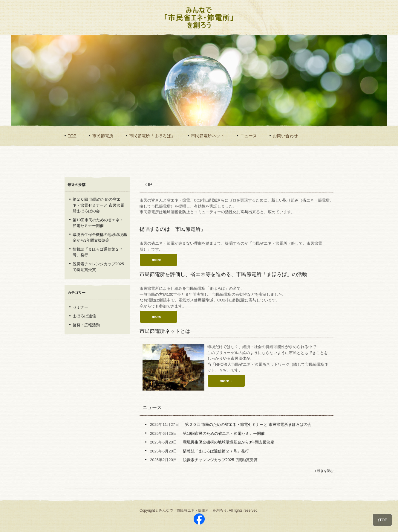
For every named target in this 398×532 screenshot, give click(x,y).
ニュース (249, 136)
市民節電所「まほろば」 (152, 136)
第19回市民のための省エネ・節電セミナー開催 (224, 433)
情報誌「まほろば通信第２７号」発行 (216, 451)
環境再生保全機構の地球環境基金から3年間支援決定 (229, 442)
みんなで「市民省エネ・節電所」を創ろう (195, 29)
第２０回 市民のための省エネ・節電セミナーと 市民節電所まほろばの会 (248, 424)
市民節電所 (103, 136)
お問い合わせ (285, 136)
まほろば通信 (84, 316)
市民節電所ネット (208, 136)
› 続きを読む (324, 471)
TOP (72, 136)
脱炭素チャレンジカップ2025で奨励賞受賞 (220, 460)
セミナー (80, 307)
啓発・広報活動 (86, 325)
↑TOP (382, 520)
